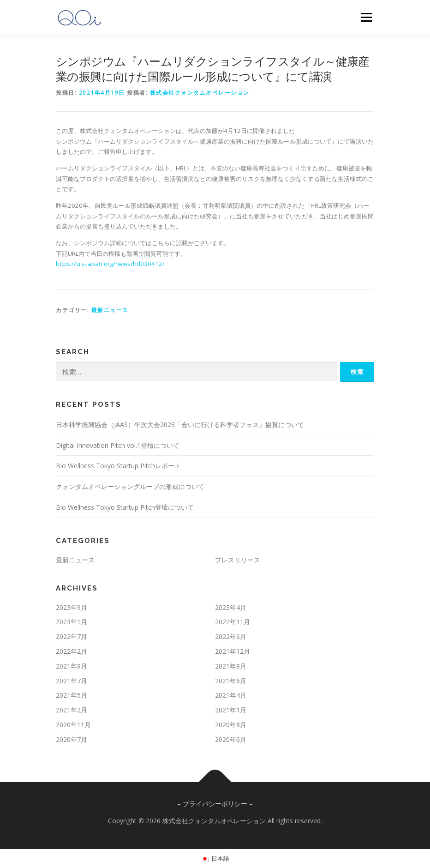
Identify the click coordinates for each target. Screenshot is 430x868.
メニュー (366, 17)
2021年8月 (231, 666)
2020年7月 (72, 739)
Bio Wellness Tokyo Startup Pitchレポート (118, 466)
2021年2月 (72, 710)
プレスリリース (238, 560)
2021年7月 (72, 681)
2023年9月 (72, 607)
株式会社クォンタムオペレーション (200, 93)
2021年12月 (233, 651)
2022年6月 (231, 636)
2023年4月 (231, 607)
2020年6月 (231, 739)
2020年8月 (231, 725)
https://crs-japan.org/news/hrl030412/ (110, 264)
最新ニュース (110, 310)
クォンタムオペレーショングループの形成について (130, 486)
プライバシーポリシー (215, 804)
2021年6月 (231, 681)
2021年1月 (231, 710)
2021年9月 (72, 666)
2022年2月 (72, 651)
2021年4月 (231, 695)
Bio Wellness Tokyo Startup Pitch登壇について (125, 507)
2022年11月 (233, 622)
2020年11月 (73, 725)
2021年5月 (72, 695)
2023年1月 (72, 622)
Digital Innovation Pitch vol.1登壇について (118, 445)
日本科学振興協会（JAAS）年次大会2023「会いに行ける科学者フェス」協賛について (180, 425)
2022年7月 (72, 636)
